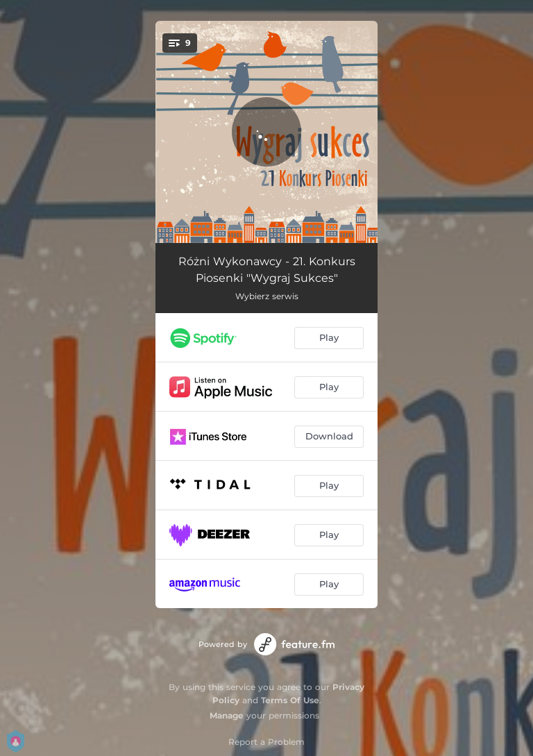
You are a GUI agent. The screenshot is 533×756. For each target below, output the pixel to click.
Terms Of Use (290, 700)
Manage (227, 715)
